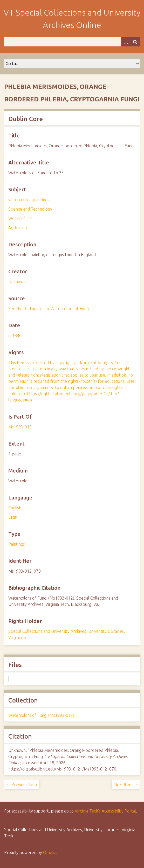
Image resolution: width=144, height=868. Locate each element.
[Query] (72, 42)
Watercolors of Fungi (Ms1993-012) (41, 715)
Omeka (50, 852)
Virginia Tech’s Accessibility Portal (105, 811)
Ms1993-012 (20, 427)
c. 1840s (16, 336)
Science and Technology (30, 209)
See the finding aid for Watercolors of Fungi (49, 309)
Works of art (20, 218)
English (15, 508)
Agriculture (18, 228)
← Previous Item (22, 784)
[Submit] (135, 42)
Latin (13, 517)
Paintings (17, 544)
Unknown (17, 282)
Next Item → (126, 784)
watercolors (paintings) (29, 200)
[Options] (126, 42)
